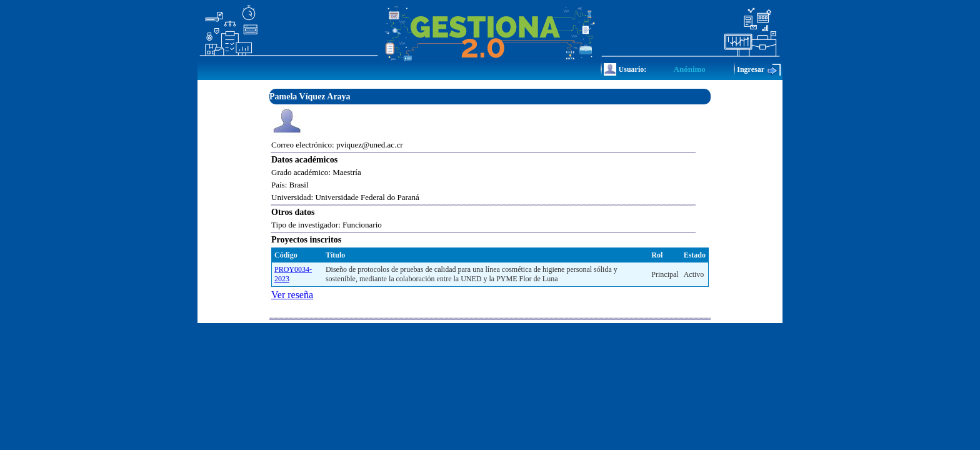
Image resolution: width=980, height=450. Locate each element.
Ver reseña (292, 295)
